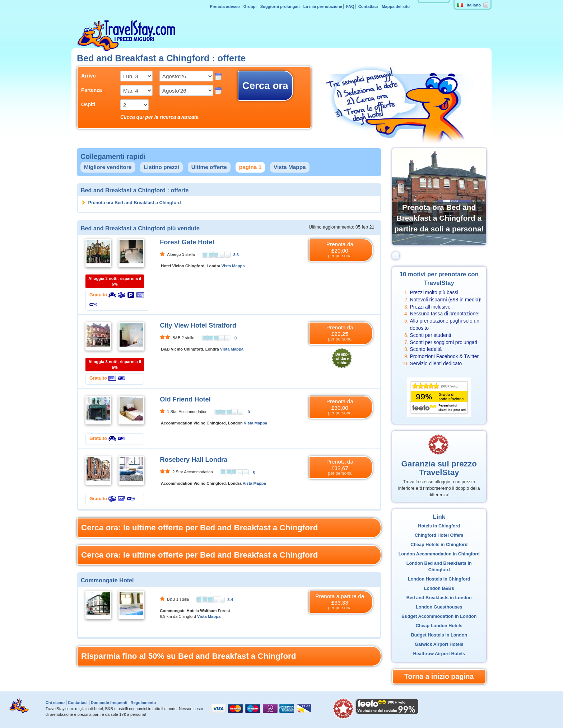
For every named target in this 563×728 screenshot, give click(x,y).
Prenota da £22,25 (340, 333)
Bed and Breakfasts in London (439, 598)
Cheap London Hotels (439, 626)
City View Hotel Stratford (198, 325)
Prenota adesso (225, 6)
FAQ (350, 6)
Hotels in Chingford (439, 526)
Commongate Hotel (107, 580)
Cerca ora (265, 86)
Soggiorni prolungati (281, 6)
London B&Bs (439, 588)
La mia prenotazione (323, 6)
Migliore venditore (108, 167)
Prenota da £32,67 (340, 468)
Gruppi (251, 6)
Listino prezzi (161, 167)
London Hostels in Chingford (439, 579)
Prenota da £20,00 (340, 250)
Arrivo (89, 76)
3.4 (230, 600)
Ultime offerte (209, 167)
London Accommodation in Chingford (439, 554)
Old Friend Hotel (185, 399)
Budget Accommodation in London (439, 616)
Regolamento (143, 703)
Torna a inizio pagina (439, 676)
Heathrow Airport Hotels (439, 654)
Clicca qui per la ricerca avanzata (159, 117)
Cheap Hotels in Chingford (439, 545)
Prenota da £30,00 (340, 407)
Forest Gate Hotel (187, 242)
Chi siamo (55, 703)
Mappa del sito (396, 6)
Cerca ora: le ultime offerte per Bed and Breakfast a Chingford (199, 528)
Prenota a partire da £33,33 (340, 602)
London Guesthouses (439, 607)
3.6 (236, 255)
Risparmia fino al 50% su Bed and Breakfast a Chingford (189, 656)
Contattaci (368, 6)
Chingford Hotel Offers (439, 535)
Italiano (469, 5)
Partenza (92, 90)
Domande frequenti (109, 703)
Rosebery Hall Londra (194, 460)
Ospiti (88, 104)
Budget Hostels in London (439, 635)
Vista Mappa (290, 167)
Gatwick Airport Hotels (439, 644)
